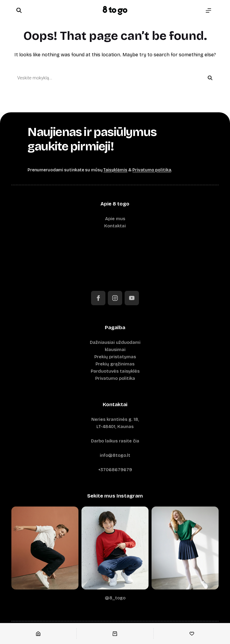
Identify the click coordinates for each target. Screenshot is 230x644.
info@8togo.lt (115, 455)
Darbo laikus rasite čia (115, 441)
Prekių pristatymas (115, 357)
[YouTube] (132, 298)
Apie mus (115, 219)
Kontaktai (115, 226)
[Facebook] (98, 298)
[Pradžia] (38, 634)
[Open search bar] (19, 11)
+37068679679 (115, 470)
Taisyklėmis (115, 170)
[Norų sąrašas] (192, 634)
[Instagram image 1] (45, 548)
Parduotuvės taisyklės (115, 371)
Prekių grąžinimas (115, 364)
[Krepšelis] (115, 634)
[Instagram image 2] (115, 548)
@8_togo (115, 598)
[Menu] (208, 10)
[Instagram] (115, 298)
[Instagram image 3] (185, 548)
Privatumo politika (152, 170)
